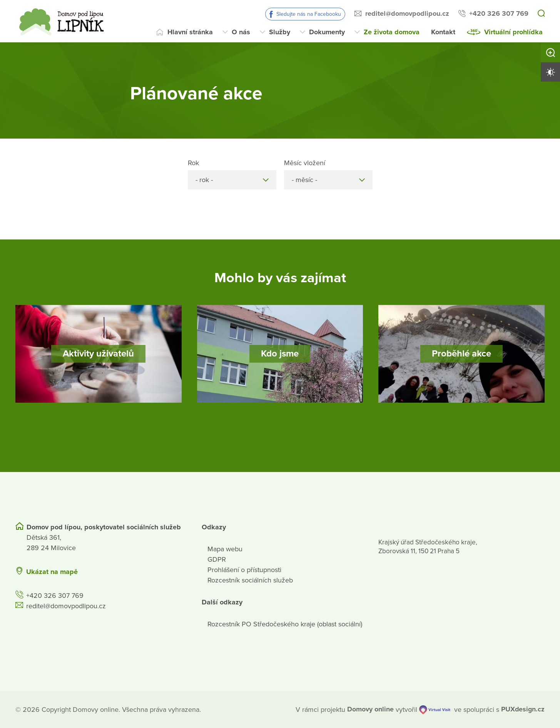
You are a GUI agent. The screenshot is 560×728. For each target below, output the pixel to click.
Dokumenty (327, 32)
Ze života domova (392, 32)
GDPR (217, 559)
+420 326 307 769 (499, 13)
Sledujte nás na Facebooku (309, 14)
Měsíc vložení (305, 163)
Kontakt (443, 32)
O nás (241, 32)
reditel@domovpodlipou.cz (407, 13)
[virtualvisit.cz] (435, 709)
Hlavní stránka (190, 32)
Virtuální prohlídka (513, 32)
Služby (280, 32)
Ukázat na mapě (52, 571)
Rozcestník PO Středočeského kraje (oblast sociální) (285, 624)
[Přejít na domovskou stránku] (64, 21)
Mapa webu (225, 549)
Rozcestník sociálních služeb (250, 580)
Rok (193, 163)
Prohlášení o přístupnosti (244, 569)
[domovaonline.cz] (370, 709)
